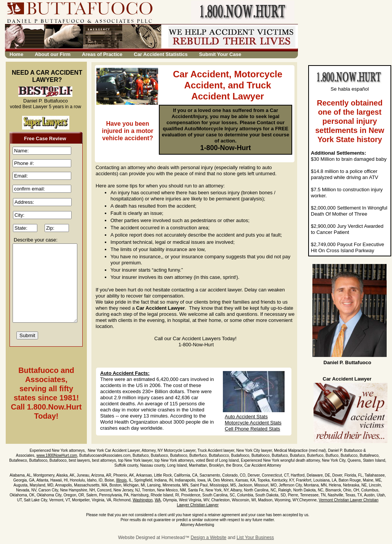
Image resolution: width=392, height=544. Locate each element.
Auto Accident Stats (246, 417)
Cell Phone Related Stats (252, 429)
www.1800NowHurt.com (57, 455)
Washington (142, 500)
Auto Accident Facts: (125, 373)
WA (158, 500)
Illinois (122, 480)
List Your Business (255, 538)
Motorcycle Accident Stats (253, 423)
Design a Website (208, 538)
